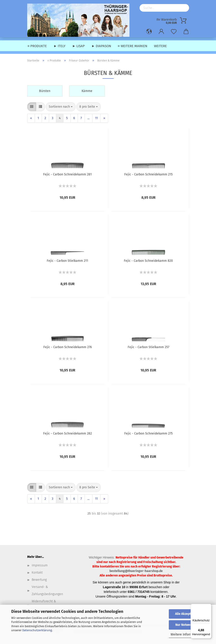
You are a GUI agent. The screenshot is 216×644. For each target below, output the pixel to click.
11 (96, 118)
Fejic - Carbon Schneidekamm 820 (148, 261)
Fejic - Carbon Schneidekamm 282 (68, 433)
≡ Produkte (37, 46)
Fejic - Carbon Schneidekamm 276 (68, 347)
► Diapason (101, 46)
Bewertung (39, 580)
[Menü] (209, 607)
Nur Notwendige (187, 625)
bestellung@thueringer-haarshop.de (136, 571)
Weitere (160, 46)
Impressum (40, 565)
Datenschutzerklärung (37, 630)
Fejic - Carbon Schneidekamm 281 (67, 174)
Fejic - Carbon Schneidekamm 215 (148, 174)
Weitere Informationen (187, 634)
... (88, 118)
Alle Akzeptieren (187, 614)
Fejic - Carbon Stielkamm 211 (67, 261)
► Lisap (78, 46)
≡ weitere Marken (132, 46)
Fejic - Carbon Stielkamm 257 (148, 347)
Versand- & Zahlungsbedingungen (47, 591)
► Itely (59, 46)
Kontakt (37, 573)
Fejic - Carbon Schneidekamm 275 (148, 433)
